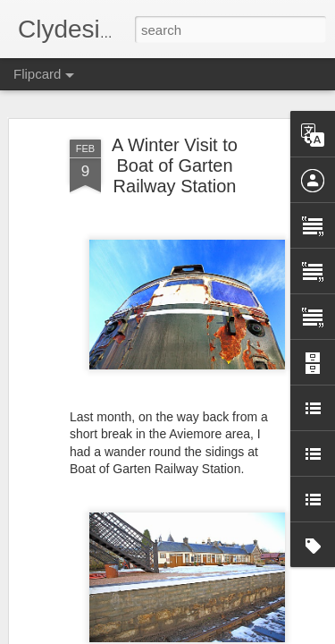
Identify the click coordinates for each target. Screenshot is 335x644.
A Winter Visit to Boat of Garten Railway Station (175, 165)
